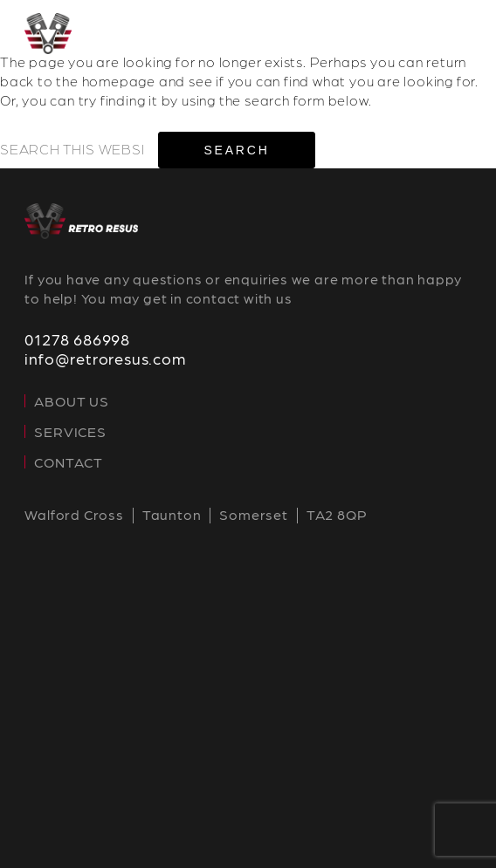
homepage (119, 81)
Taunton (172, 514)
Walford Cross (74, 514)
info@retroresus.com (105, 358)
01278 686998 (77, 339)
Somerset (253, 514)
